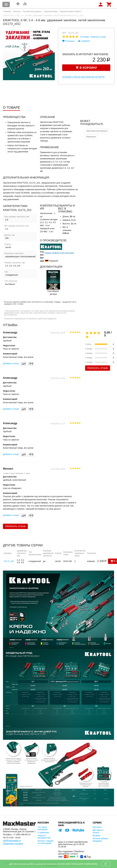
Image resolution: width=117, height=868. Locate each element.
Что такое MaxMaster (43, 828)
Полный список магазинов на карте (83, 77)
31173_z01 (9, 561)
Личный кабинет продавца (100, 840)
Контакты (97, 827)
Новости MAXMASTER (44, 837)
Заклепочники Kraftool (70, 11)
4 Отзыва (84, 37)
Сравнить (84, 41)
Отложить (68, 41)
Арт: (64, 33)
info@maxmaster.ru (12, 841)
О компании (43, 833)
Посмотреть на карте (13, 844)
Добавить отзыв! (11, 363)
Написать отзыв (98, 37)
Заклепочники (51, 11)
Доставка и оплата (98, 831)
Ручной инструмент (32, 11)
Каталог (17, 11)
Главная (7, 11)
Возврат (96, 836)
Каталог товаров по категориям (46, 842)
